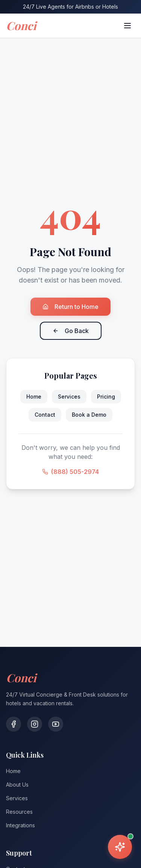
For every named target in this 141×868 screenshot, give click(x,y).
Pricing (106, 397)
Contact (45, 415)
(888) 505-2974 (70, 472)
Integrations (20, 825)
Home (34, 397)
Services (69, 397)
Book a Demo (89, 415)
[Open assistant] (120, 847)
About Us (17, 785)
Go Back (71, 331)
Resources (19, 812)
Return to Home (70, 307)
